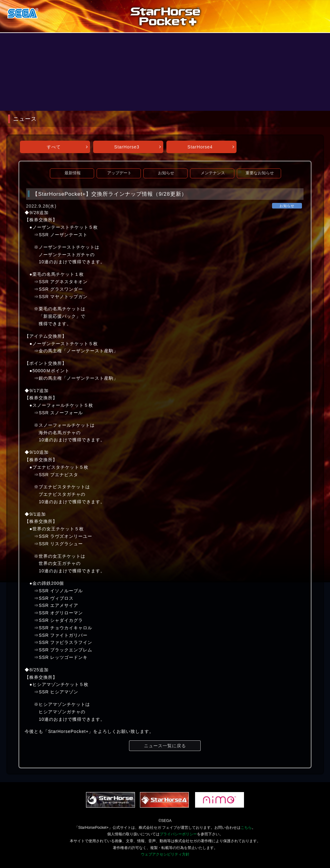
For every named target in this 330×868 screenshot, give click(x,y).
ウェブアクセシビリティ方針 (165, 854)
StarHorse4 (200, 147)
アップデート (119, 173)
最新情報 (73, 173)
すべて (54, 147)
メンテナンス (213, 173)
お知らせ (166, 173)
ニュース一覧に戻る (165, 746)
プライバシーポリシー (178, 834)
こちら (246, 828)
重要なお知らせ (260, 173)
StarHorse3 (127, 147)
